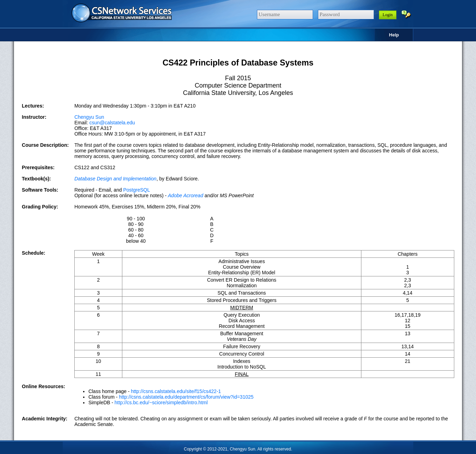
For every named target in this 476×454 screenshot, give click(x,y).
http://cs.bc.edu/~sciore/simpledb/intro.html (161, 403)
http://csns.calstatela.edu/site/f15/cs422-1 (176, 391)
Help (394, 35)
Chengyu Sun (89, 117)
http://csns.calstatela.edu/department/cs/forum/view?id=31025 (186, 397)
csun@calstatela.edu (112, 123)
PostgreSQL (136, 190)
